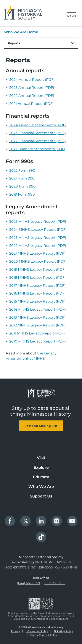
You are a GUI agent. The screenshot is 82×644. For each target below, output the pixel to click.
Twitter (26, 521)
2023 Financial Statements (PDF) (38, 133)
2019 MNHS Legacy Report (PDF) (37, 269)
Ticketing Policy (63, 631)
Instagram (57, 521)
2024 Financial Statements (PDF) (38, 125)
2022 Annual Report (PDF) (32, 96)
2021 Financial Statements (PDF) (37, 149)
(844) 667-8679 (29, 583)
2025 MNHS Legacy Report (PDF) (38, 222)
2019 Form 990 (22, 194)
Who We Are (41, 487)
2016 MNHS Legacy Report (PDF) (37, 293)
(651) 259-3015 (55, 583)
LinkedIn (41, 521)
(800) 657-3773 (15, 567)
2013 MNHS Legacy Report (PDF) (37, 317)
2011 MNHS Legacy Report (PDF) (37, 333)
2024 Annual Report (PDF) (32, 80)
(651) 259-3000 (42, 567)
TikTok (41, 537)
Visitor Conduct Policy (44, 635)
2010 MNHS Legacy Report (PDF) (38, 341)
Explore (41, 468)
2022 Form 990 (22, 170)
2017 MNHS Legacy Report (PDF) (37, 286)
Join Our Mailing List (41, 426)
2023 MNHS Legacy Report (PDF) (38, 238)
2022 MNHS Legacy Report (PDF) (38, 246)
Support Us (41, 496)
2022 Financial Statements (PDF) (38, 141)
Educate (41, 477)
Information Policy (37, 631)
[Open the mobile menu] (70, 13)
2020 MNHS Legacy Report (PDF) (38, 261)
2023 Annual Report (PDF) (32, 88)
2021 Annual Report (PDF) (31, 104)
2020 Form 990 (23, 186)
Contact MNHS (66, 567)
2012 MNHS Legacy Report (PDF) (37, 325)
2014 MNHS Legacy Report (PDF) (38, 309)
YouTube (72, 521)
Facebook (10, 521)
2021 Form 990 (22, 178)
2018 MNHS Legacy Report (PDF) (37, 278)
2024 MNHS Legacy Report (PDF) (38, 230)
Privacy (15, 631)
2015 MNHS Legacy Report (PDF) (37, 301)
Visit (41, 458)
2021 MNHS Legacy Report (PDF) (37, 253)
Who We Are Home (21, 32)
